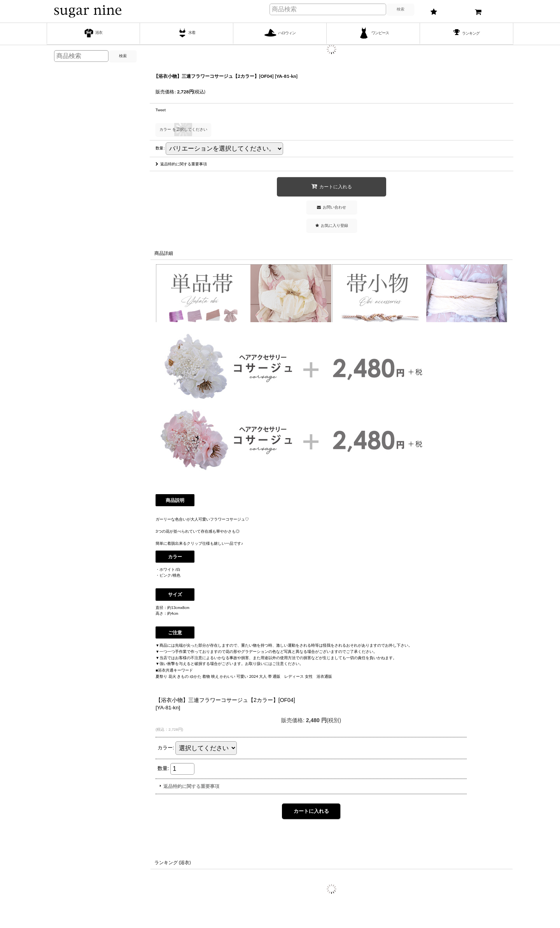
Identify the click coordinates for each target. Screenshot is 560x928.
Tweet (161, 110)
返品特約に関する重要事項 (181, 164)
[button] (332, 225)
